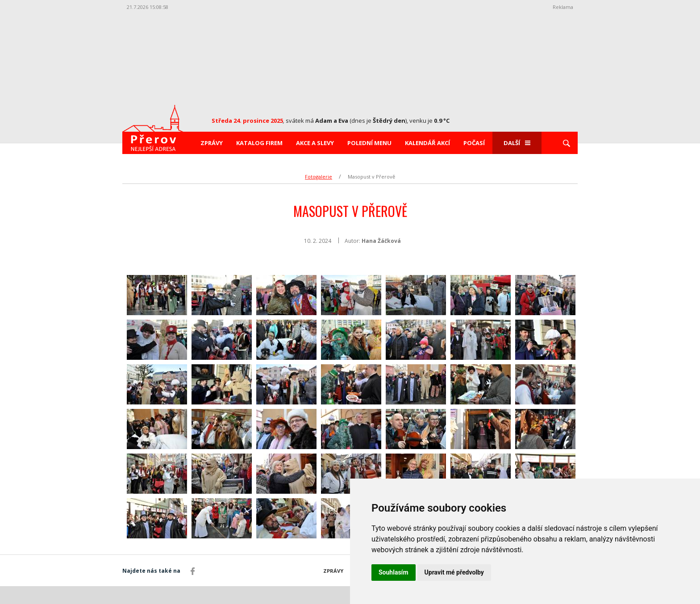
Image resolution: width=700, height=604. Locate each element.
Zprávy (212, 143)
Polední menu (369, 143)
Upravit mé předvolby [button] (454, 572)
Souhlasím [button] (394, 572)
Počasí (474, 143)
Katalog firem (259, 143)
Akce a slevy (315, 143)
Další (517, 143)
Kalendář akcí (427, 143)
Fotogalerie (319, 177)
